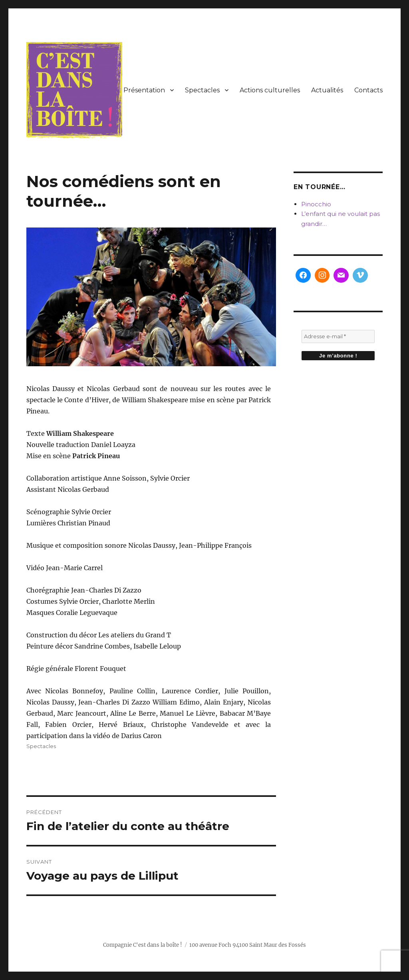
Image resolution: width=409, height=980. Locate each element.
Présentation (144, 90)
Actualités (327, 90)
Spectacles (202, 90)
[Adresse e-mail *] (338, 336)
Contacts (368, 90)
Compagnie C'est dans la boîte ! (143, 945)
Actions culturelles (270, 90)
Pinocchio (316, 204)
